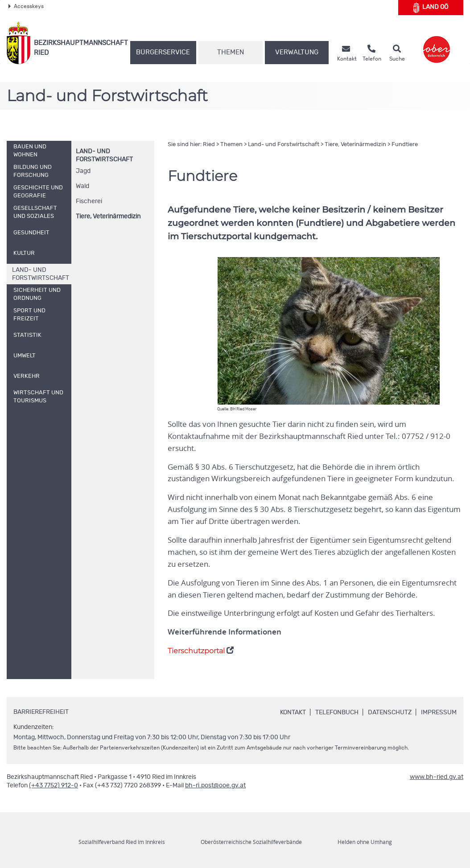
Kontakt (293, 712)
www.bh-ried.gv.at (437, 777)
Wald (82, 186)
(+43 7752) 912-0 (54, 786)
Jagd (83, 171)
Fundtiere (405, 145)
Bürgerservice (163, 52)
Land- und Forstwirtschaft (284, 145)
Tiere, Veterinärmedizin (108, 217)
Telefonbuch (337, 712)
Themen (231, 52)
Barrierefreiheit (41, 712)
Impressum (439, 712)
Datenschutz (390, 712)
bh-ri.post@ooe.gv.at (215, 786)
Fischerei (89, 201)
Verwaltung (297, 52)
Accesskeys (26, 6)
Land (431, 8)
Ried (209, 145)
